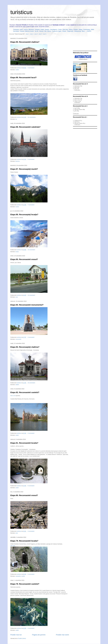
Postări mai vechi (62, 635)
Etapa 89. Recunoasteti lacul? (23, 78)
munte (17, 207)
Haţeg (81, 29)
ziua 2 (32, 34)
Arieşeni (37, 29)
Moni (76, 87)
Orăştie (76, 29)
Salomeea (77, 86)
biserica (17, 161)
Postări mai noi (16, 635)
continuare (77, 90)
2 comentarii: (31, 433)
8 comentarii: (31, 486)
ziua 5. (45, 34)
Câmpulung (78, 31)
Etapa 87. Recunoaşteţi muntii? (24, 169)
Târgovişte (70, 31)
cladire (17, 70)
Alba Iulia (65, 29)
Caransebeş (87, 29)
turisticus (21, 12)
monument (18, 339)
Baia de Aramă (30, 31)
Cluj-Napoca (54, 29)
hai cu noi (13, 396)
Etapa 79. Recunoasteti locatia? (24, 541)
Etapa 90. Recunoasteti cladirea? (25, 42)
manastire (18, 576)
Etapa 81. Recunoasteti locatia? (24, 443)
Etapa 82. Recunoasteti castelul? (25, 392)
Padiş (42, 29)
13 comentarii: (32, 250)
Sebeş (71, 29)
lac (16, 119)
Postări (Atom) (22, 638)
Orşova (22, 31)
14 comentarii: (32, 295)
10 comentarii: (32, 383)
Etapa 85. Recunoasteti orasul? (24, 259)
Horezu (42, 31)
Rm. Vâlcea (48, 31)
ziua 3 (36, 34)
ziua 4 (40, 34)
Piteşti (64, 31)
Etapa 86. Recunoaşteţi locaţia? (24, 215)
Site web (13, 546)
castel (17, 435)
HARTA (89, 31)
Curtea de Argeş (57, 31)
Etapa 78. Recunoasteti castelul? (25, 584)
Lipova (26, 29)
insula (17, 252)
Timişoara (16, 29)
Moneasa (31, 29)
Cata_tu (76, 101)
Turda (60, 29)
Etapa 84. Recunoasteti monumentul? (27, 305)
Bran (83, 31)
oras (17, 297)
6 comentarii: (31, 159)
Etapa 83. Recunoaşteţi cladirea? (25, 347)
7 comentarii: (31, 205)
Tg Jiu (36, 31)
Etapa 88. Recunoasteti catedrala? (25, 127)
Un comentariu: (32, 117)
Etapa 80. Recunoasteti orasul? (24, 495)
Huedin (47, 29)
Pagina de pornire (39, 635)
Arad (21, 29)
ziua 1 (27, 34)
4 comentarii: (31, 68)
